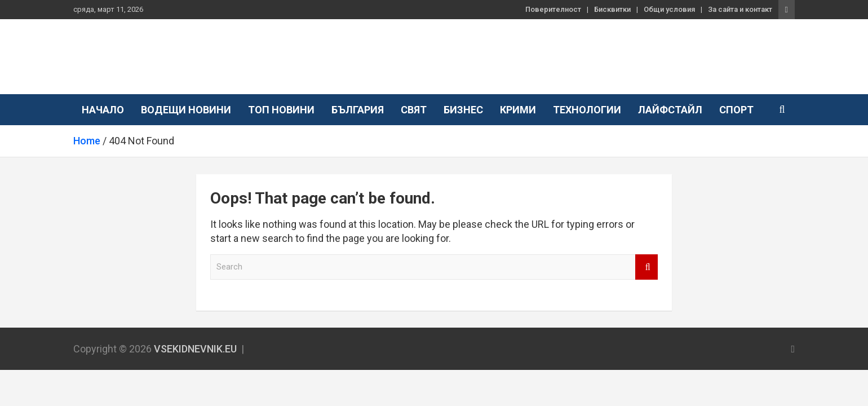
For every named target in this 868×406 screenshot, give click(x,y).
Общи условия (669, 9)
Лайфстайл (670, 110)
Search (646, 267)
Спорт (736, 110)
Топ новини (281, 110)
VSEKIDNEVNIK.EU (169, 50)
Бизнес (463, 110)
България (358, 110)
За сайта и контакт (740, 9)
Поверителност (553, 9)
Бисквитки (612, 9)
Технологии (587, 110)
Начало (103, 110)
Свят (414, 110)
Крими (518, 110)
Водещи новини (186, 110)
